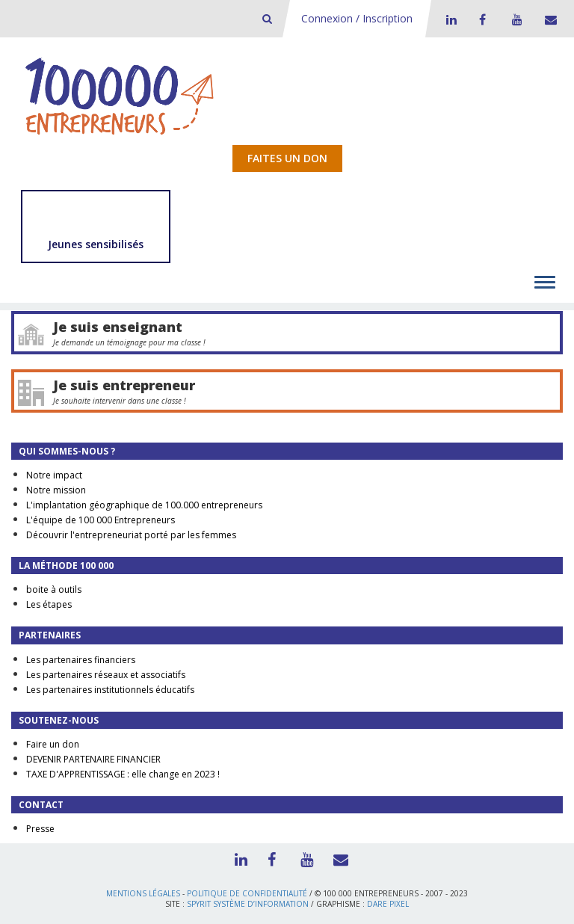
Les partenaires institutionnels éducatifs (110, 690)
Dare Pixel (388, 904)
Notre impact (54, 475)
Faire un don (53, 744)
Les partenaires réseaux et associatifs (106, 675)
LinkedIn (449, 19)
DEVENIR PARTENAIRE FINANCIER (93, 759)
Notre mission (56, 490)
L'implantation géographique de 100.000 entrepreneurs (144, 505)
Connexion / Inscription (357, 18)
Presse (40, 829)
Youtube (515, 19)
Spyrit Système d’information (248, 904)
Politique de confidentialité (247, 893)
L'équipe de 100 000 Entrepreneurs (101, 520)
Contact (548, 19)
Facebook (482, 19)
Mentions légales (143, 893)
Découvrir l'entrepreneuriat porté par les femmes (131, 535)
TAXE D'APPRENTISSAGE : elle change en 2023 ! (123, 774)
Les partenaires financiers (81, 660)
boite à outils (54, 589)
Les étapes (49, 604)
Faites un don (287, 158)
